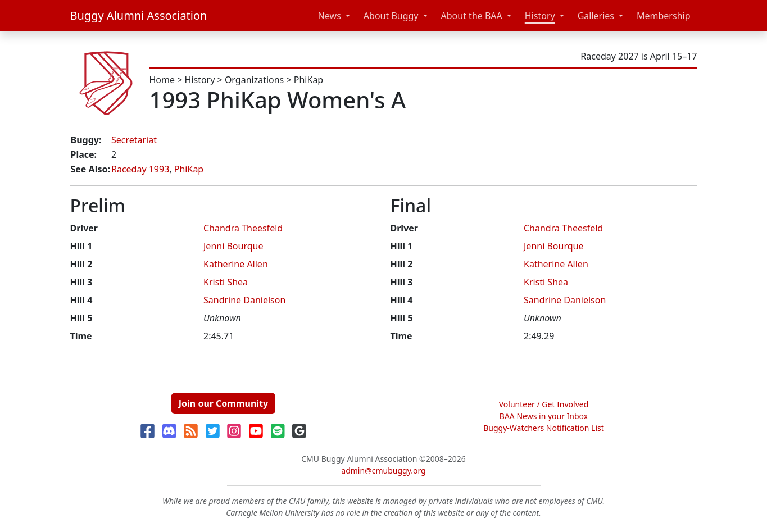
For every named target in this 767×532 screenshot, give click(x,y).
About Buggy (391, 16)
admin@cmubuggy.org (383, 470)
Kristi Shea (226, 282)
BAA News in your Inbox (544, 416)
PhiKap (308, 80)
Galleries (596, 16)
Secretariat (134, 140)
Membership (664, 16)
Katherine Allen (236, 264)
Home (162, 80)
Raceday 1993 (140, 169)
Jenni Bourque (233, 246)
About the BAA (472, 16)
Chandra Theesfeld (243, 228)
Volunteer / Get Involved (544, 404)
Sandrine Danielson (244, 300)
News (330, 16)
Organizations (254, 80)
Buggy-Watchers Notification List (544, 428)
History (540, 16)
